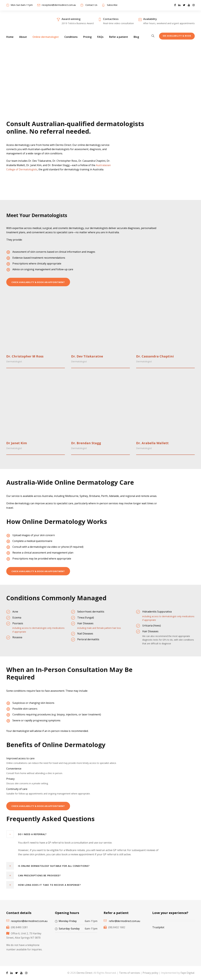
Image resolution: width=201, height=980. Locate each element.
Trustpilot (158, 927)
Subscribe (112, 5)
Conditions (71, 37)
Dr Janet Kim (17, 443)
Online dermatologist (46, 37)
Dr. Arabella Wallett (152, 443)
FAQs (100, 37)
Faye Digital (187, 973)
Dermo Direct (84, 973)
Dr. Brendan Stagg (86, 443)
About (23, 37)
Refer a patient (119, 37)
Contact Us (91, 5)
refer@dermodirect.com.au (124, 921)
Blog (136, 37)
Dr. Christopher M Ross (25, 356)
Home (10, 37)
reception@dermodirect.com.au (59, 5)
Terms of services (129, 973)
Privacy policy (150, 973)
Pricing (87, 37)
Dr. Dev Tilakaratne (87, 356)
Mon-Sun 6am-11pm (22, 5)
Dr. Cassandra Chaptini (155, 356)
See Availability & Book (177, 36)
